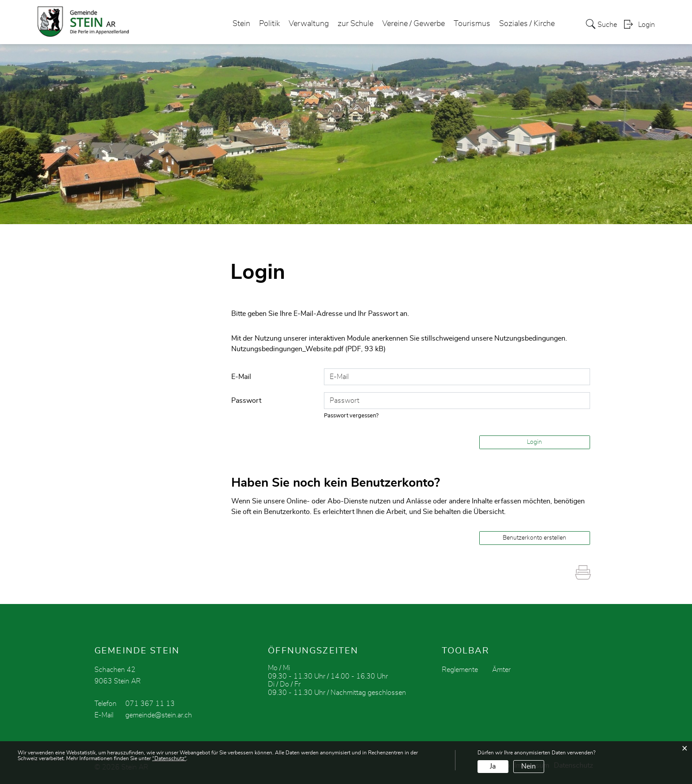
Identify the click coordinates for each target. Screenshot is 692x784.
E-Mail (241, 377)
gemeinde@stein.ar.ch (159, 715)
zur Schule (355, 24)
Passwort (246, 401)
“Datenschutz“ (169, 758)
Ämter (501, 670)
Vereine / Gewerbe (414, 24)
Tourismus (472, 24)
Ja (493, 766)
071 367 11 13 (150, 704)
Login (647, 25)
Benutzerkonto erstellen (534, 538)
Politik (269, 24)
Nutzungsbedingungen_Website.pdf (287, 349)
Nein (528, 766)
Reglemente (460, 670)
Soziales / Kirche (527, 24)
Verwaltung (309, 24)
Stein (241, 24)
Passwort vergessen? (351, 416)
